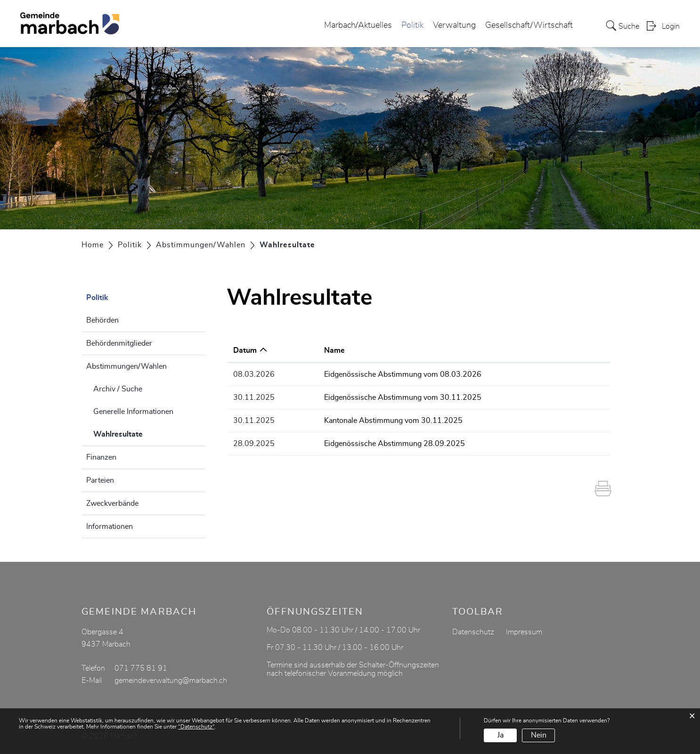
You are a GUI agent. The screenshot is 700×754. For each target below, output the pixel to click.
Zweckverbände (112, 503)
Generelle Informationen (133, 412)
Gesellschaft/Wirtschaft (529, 25)
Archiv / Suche (118, 389)
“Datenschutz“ (196, 727)
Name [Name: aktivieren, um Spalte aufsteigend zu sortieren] (334, 350)
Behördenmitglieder (119, 343)
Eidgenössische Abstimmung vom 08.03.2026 (403, 374)
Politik (412, 25)
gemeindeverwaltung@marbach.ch (171, 681)
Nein (539, 735)
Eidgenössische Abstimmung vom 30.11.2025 (403, 397)
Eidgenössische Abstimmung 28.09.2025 (395, 444)
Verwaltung (454, 25)
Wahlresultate (142, 433)
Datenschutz (473, 632)
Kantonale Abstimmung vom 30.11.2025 (393, 421)
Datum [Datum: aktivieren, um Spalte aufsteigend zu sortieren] (245, 350)
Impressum (524, 632)
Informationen (110, 527)
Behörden (102, 320)
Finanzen (101, 457)
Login (671, 26)
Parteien (100, 480)
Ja (501, 735)
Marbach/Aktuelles (358, 25)
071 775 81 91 (141, 668)
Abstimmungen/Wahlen (126, 366)
